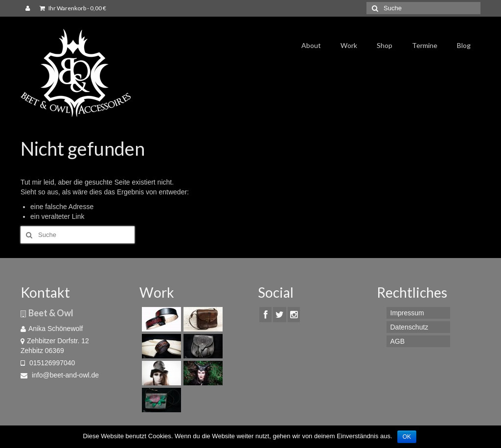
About (311, 45)
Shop (385, 45)
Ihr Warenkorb (73, 8)
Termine (425, 45)
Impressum (407, 313)
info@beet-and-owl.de (60, 375)
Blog (464, 45)
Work (349, 45)
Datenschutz (410, 327)
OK (407, 437)
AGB (398, 341)
